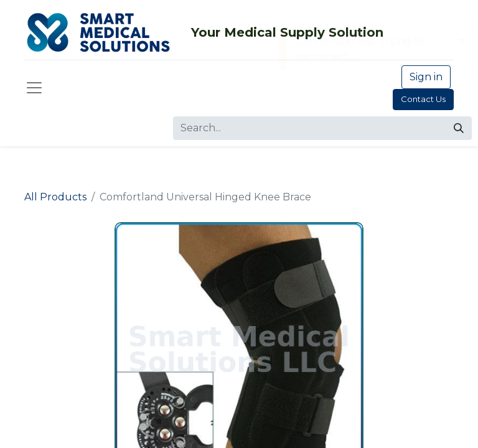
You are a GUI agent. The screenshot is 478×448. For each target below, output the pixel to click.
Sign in (426, 77)
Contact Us (423, 99)
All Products (55, 197)
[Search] (459, 128)
